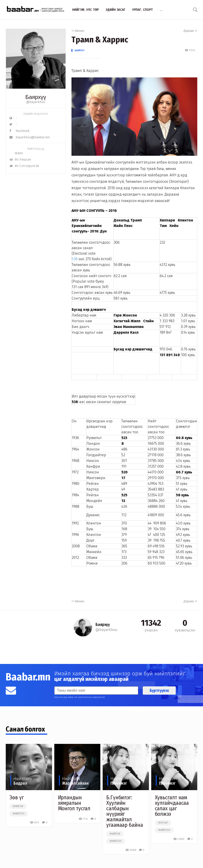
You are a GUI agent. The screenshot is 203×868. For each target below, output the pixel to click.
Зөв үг (16, 797)
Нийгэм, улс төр (85, 10)
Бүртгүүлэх (159, 691)
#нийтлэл (19, 814)
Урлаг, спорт (143, 10)
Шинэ (16, 153)
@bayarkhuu (36, 102)
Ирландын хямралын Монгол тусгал (74, 803)
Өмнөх (78, 31)
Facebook (19, 131)
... (161, 10)
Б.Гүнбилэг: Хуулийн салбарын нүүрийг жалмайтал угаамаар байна (125, 811)
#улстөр (163, 823)
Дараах (190, 31)
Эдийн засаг (115, 10)
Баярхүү (80, 50)
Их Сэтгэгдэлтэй (24, 166)
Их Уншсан (20, 160)
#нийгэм (18, 806)
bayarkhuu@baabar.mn (30, 137)
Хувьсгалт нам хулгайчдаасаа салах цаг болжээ (172, 806)
